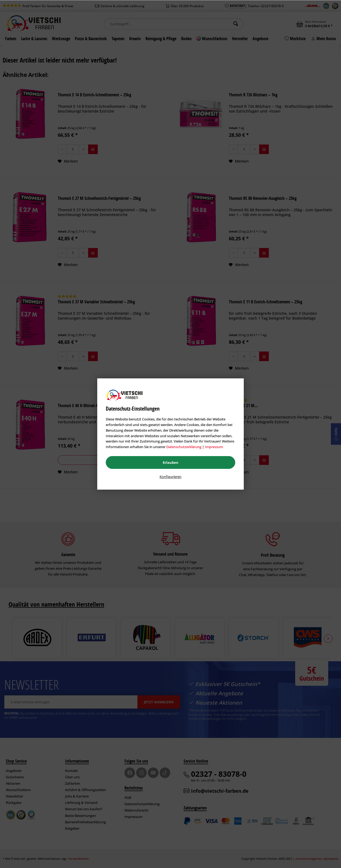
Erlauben (171, 462)
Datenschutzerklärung (184, 447)
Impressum (214, 447)
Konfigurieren (170, 477)
